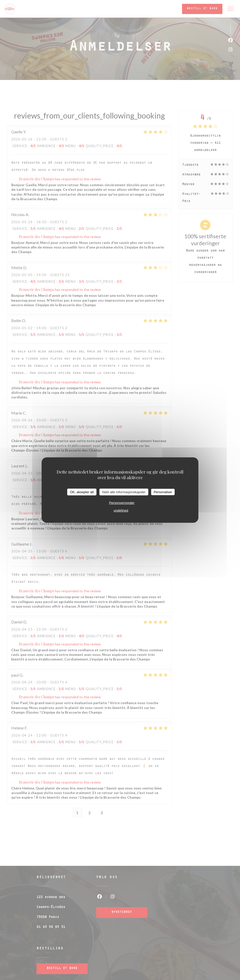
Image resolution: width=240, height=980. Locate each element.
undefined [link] (121, 510)
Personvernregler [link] (122, 503)
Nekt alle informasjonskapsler (124, 492)
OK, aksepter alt (82, 492)
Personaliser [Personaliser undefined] (163, 492)
